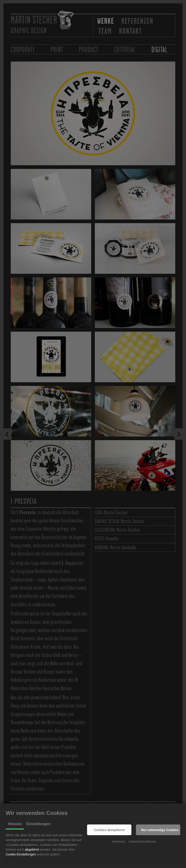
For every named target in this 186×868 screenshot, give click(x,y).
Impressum (119, 842)
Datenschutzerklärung (142, 842)
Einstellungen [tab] (38, 824)
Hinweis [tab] (15, 824)
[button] (109, 830)
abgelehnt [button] (32, 850)
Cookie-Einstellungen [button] (21, 854)
